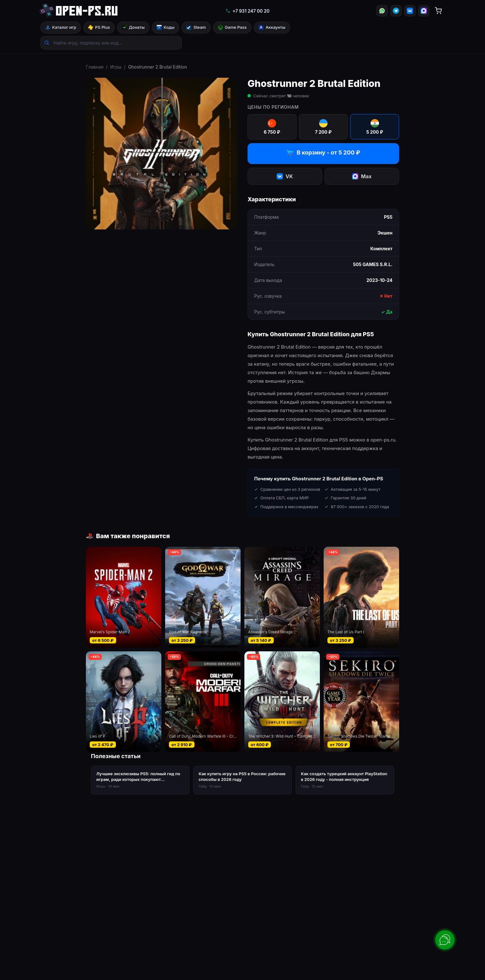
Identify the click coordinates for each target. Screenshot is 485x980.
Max (362, 176)
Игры (116, 67)
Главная (95, 67)
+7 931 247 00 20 (247, 11)
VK (285, 176)
